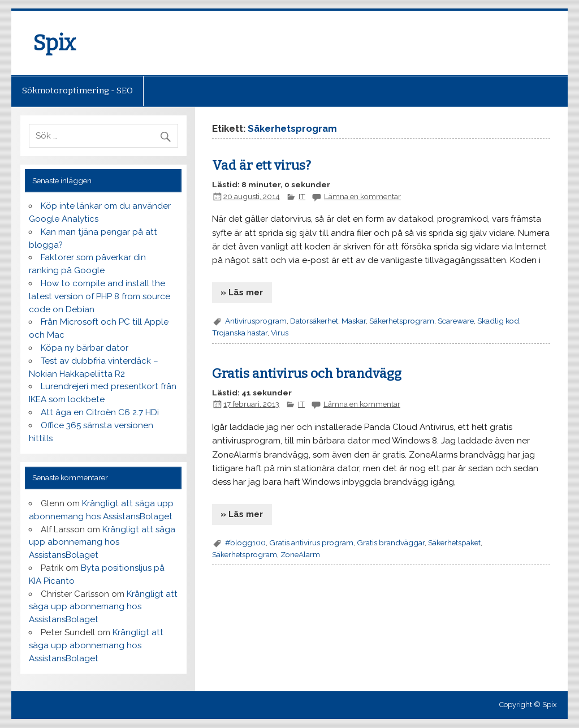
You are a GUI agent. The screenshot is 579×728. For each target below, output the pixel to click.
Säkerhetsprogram (402, 321)
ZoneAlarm (300, 554)
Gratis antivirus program (311, 542)
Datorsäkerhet (314, 321)
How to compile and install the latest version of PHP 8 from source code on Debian (100, 296)
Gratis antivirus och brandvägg (307, 374)
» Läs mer (242, 292)
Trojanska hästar (240, 333)
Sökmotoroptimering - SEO (77, 91)
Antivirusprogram (256, 321)
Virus (280, 333)
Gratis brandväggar (391, 542)
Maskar (354, 321)
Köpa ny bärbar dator (85, 348)
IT (302, 196)
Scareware (456, 321)
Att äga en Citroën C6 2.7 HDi (100, 412)
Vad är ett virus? (262, 165)
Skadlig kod (498, 321)
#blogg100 (245, 542)
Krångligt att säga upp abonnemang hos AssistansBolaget (102, 542)
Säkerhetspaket (454, 542)
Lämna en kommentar (362, 196)
